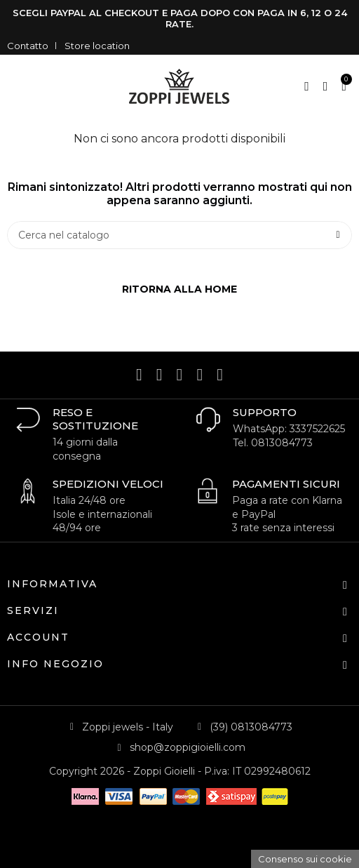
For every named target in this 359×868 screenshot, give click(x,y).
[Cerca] (179, 235)
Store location (97, 46)
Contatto (28, 46)
